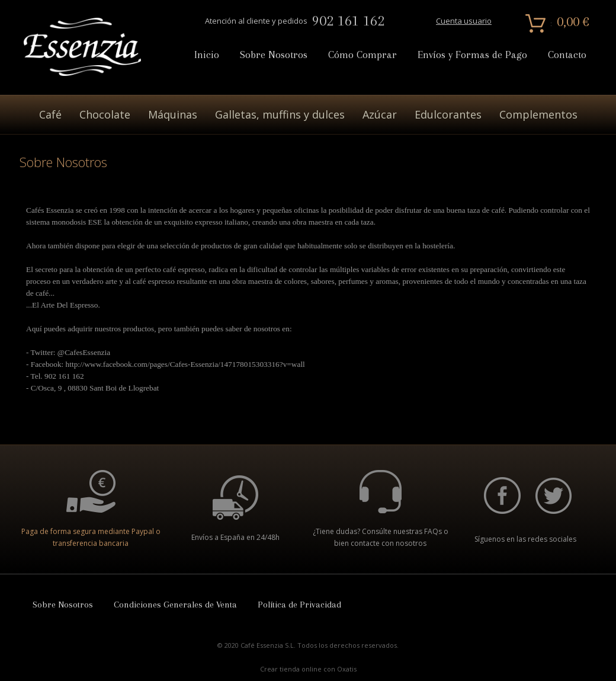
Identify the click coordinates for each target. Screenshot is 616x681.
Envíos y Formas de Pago (472, 55)
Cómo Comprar (362, 55)
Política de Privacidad (299, 605)
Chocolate (105, 114)
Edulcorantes (448, 114)
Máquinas (173, 114)
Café (50, 114)
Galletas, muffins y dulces (280, 114)
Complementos (538, 114)
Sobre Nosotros (274, 55)
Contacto (567, 55)
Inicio (207, 55)
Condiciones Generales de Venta (175, 605)
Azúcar (380, 114)
